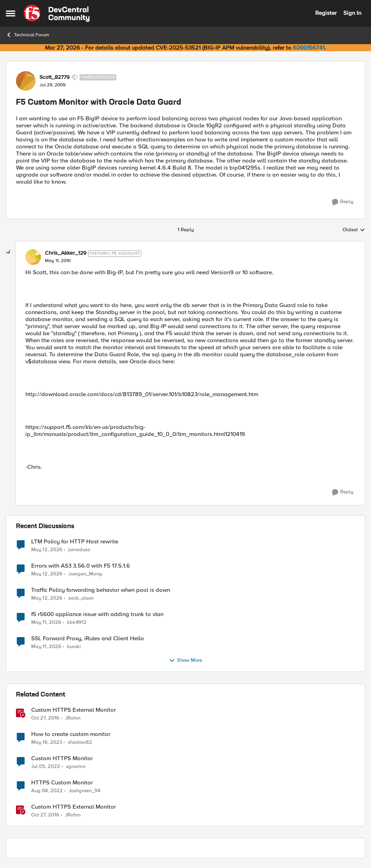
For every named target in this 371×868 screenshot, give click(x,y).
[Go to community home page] (57, 13)
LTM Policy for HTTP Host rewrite (75, 542)
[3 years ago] (47, 742)
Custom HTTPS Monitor (62, 758)
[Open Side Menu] (11, 13)
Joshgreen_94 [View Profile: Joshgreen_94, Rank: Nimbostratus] (84, 790)
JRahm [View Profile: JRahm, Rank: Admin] (73, 718)
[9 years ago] (45, 718)
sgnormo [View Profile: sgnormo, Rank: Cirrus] (76, 766)
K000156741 (309, 48)
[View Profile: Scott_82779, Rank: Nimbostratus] (26, 81)
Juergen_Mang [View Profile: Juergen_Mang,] (85, 574)
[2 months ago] (47, 550)
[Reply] (343, 202)
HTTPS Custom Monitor (62, 783)
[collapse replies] (9, 252)
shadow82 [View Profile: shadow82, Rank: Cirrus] (80, 742)
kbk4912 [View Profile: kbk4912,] (77, 622)
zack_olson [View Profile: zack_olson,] (81, 598)
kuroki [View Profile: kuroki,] (74, 646)
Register (326, 13)
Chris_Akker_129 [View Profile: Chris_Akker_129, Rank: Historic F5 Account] (66, 253)
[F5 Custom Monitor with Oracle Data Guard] (58, 261)
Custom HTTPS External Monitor (74, 710)
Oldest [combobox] (354, 230)
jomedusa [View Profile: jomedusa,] (79, 549)
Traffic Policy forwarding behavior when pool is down (101, 590)
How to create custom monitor (71, 734)
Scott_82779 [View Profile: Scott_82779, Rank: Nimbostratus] (54, 77)
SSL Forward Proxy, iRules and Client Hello (88, 638)
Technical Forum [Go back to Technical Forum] (28, 35)
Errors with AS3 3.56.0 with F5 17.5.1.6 (81, 566)
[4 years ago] (46, 766)
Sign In (352, 13)
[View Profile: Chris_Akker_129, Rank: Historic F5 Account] (33, 257)
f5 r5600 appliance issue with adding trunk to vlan (97, 614)
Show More (185, 661)
